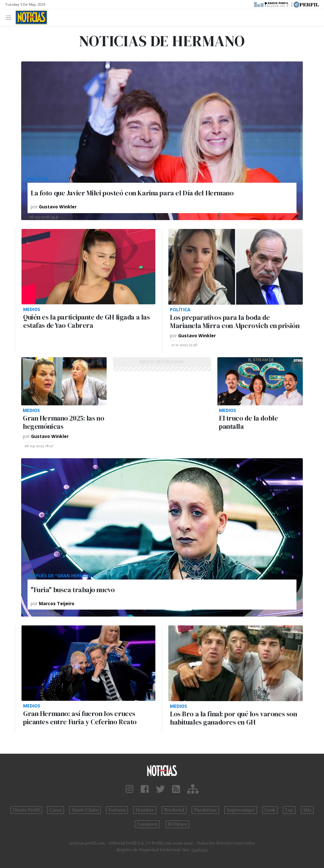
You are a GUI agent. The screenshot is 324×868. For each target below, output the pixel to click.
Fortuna (117, 810)
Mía (307, 810)
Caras (56, 810)
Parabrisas (205, 810)
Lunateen (147, 824)
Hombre (145, 810)
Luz (289, 810)
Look (270, 810)
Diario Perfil (26, 810)
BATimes (177, 824)
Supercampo (241, 810)
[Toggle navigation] (10, 17)
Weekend (174, 810)
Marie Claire (85, 810)
